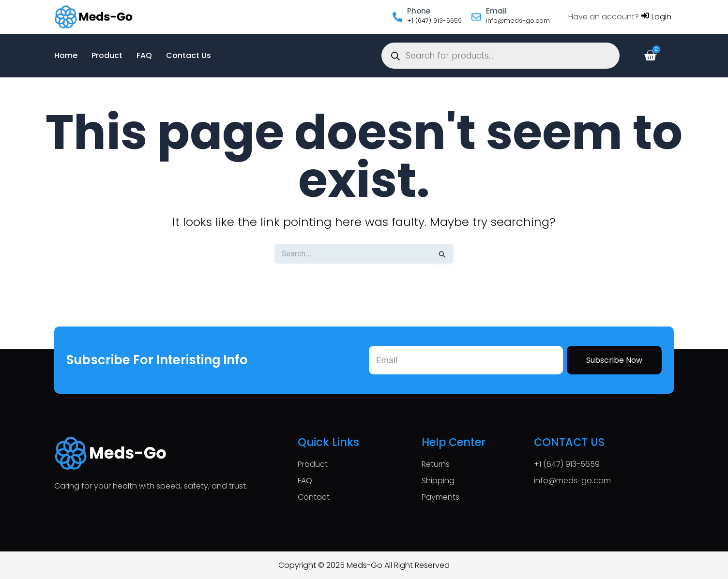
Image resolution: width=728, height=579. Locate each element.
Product (107, 55)
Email (496, 11)
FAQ (144, 55)
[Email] (476, 17)
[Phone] (397, 17)
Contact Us (189, 55)
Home (66, 55)
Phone (419, 11)
